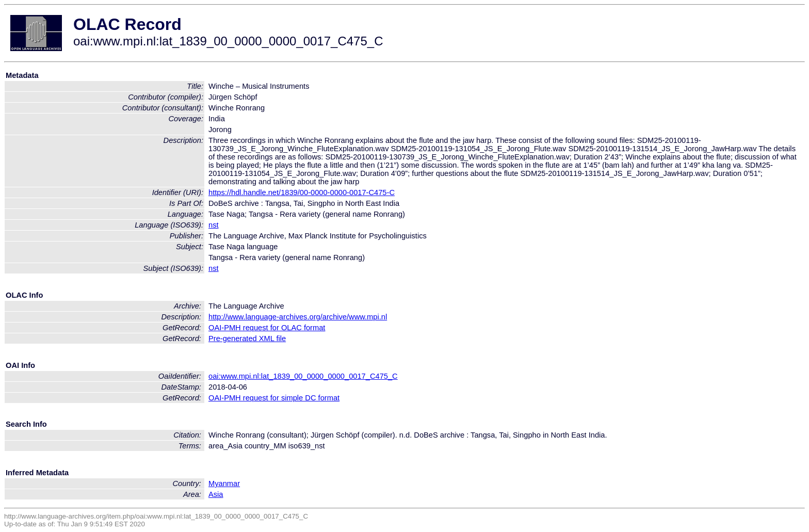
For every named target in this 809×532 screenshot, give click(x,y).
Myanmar (224, 483)
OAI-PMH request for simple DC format (274, 398)
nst (214, 225)
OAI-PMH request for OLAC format (267, 328)
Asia (216, 494)
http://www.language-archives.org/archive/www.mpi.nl (298, 317)
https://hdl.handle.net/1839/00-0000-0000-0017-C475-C (302, 192)
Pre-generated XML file (247, 338)
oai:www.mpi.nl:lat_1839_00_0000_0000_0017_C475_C (303, 376)
